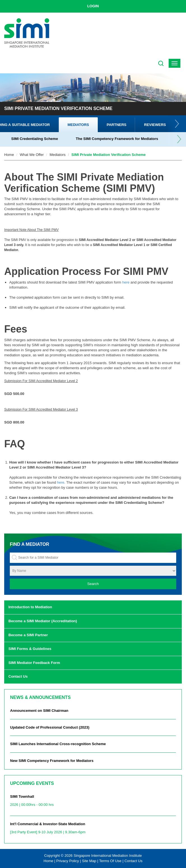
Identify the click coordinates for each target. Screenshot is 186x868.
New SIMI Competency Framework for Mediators (52, 761)
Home (9, 155)
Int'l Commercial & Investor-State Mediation (93, 830)
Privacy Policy (68, 861)
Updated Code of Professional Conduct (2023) (50, 727)
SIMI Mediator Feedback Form (34, 663)
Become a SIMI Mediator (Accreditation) (43, 621)
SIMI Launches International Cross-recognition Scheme (58, 744)
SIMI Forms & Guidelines (30, 649)
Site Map (89, 861)
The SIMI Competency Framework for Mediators (117, 139)
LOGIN (93, 6)
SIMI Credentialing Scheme (35, 139)
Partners (117, 125)
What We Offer (32, 155)
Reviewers (155, 125)
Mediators (78, 125)
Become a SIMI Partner (28, 635)
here (126, 282)
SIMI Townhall (93, 802)
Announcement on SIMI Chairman (39, 711)
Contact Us (18, 676)
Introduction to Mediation (30, 607)
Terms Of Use (110, 861)
